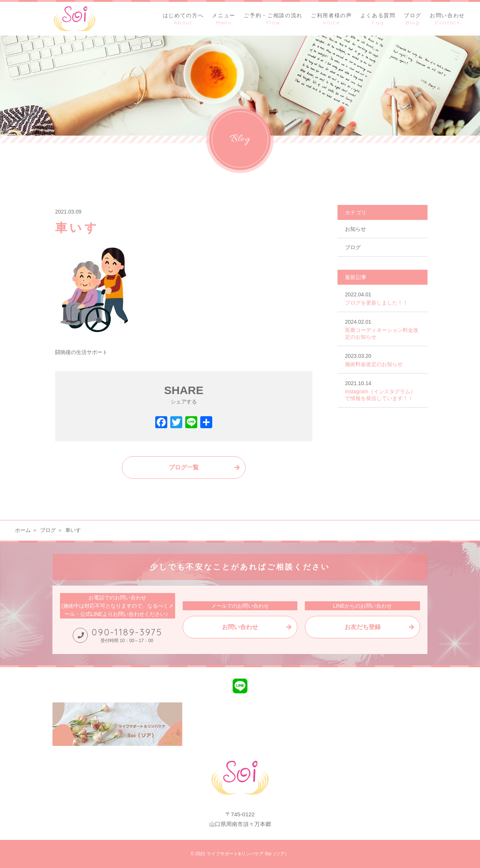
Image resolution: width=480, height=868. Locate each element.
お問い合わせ (240, 627)
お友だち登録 (363, 627)
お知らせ (355, 229)
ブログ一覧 (184, 467)
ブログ (353, 247)
